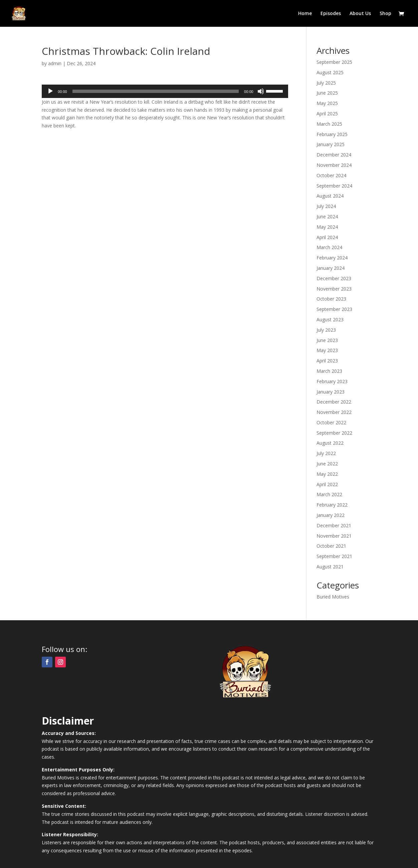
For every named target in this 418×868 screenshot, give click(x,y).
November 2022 (334, 412)
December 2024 (334, 155)
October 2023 (331, 299)
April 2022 (327, 484)
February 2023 (332, 381)
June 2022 (327, 464)
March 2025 (329, 124)
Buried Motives (333, 597)
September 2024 (334, 186)
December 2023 (334, 278)
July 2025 (326, 83)
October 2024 (331, 175)
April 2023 (327, 361)
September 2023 (334, 309)
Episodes (331, 14)
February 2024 (332, 258)
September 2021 (334, 556)
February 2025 (332, 134)
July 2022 (326, 453)
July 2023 (326, 330)
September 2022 (334, 433)
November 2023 (334, 289)
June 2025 (327, 93)
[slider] (156, 91)
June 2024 (327, 216)
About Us (360, 14)
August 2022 (330, 443)
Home (305, 14)
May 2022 (327, 474)
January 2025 (331, 144)
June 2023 (327, 340)
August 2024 (330, 196)
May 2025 (327, 103)
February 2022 (332, 505)
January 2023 (331, 392)
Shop (385, 14)
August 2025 (330, 72)
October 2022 (331, 422)
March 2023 (329, 371)
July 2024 (326, 206)
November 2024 (334, 165)
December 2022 (334, 402)
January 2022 (331, 515)
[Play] (50, 91)
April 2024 (327, 237)
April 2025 (327, 114)
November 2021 (334, 536)
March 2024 (329, 247)
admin (55, 63)
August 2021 (330, 567)
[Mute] (261, 91)
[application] (165, 91)
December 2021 (334, 525)
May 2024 (327, 227)
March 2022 (329, 494)
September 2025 (334, 62)
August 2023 (330, 319)
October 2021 (331, 546)
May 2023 (327, 350)
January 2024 (331, 268)
